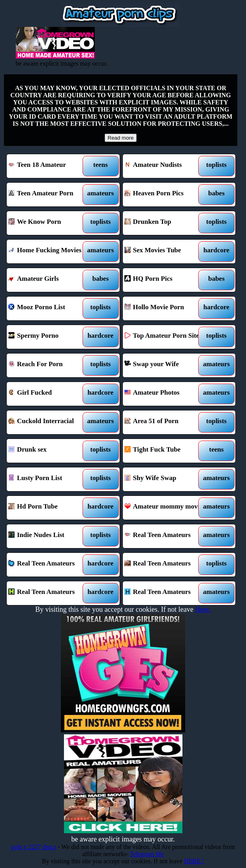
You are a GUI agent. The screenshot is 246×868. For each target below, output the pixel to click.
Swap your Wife (165, 365)
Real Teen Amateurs (165, 536)
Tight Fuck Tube (165, 451)
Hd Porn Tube (49, 508)
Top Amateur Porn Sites (165, 337)
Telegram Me (147, 854)
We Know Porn (49, 223)
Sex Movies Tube (165, 252)
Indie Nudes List (49, 536)
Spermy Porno (49, 337)
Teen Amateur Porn (49, 195)
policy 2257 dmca (34, 847)
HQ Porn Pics (165, 280)
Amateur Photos (165, 394)
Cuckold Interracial (49, 422)
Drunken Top (165, 223)
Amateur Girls (49, 280)
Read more (121, 138)
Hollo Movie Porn (165, 308)
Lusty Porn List (49, 479)
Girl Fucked (49, 394)
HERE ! (194, 861)
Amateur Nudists (165, 166)
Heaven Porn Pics (165, 195)
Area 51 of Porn (165, 422)
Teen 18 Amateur (49, 166)
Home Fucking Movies (49, 252)
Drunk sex (49, 451)
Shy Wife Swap (165, 479)
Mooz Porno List (49, 308)
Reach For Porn (49, 365)
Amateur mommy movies (165, 508)
